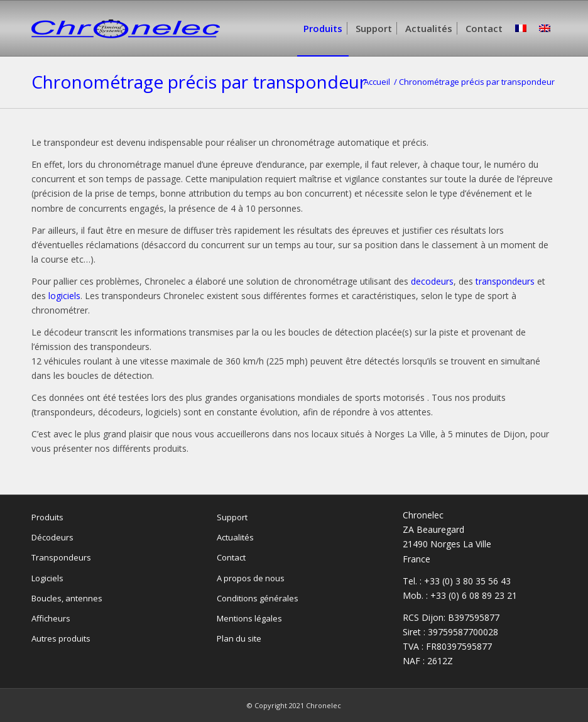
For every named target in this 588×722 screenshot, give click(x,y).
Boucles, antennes (67, 598)
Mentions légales (249, 618)
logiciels (64, 296)
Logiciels (47, 578)
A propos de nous (251, 578)
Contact (231, 557)
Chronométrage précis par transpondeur (199, 82)
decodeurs (432, 281)
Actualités (235, 537)
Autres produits (61, 638)
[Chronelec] (126, 47)
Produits (47, 517)
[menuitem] (323, 28)
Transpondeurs (61, 557)
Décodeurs (52, 537)
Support (232, 517)
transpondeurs (505, 281)
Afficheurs (51, 618)
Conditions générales (258, 598)
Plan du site (239, 638)
